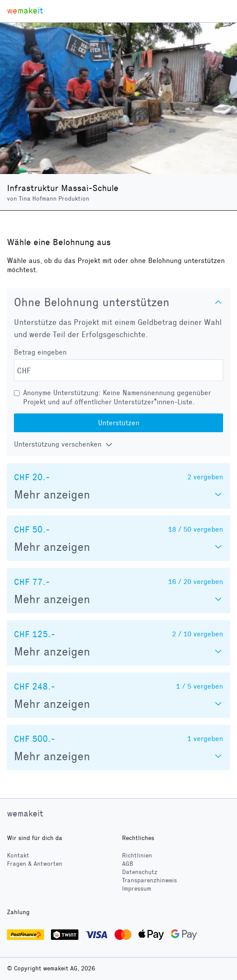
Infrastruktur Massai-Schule (63, 188)
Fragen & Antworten (35, 864)
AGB (128, 864)
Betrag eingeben (40, 352)
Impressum (137, 889)
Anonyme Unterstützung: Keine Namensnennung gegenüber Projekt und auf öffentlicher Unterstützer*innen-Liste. (117, 397)
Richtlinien (137, 855)
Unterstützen (119, 423)
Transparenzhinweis (149, 880)
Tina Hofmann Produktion (54, 199)
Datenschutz (140, 872)
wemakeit (25, 813)
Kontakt (18, 855)
